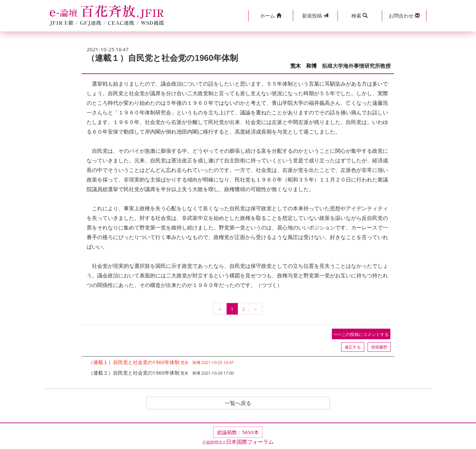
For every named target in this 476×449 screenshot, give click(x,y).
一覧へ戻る (238, 403)
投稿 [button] (315, 16)
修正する (353, 347)
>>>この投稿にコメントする (361, 334)
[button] (271, 16)
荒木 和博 (303, 66)
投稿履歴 (379, 347)
